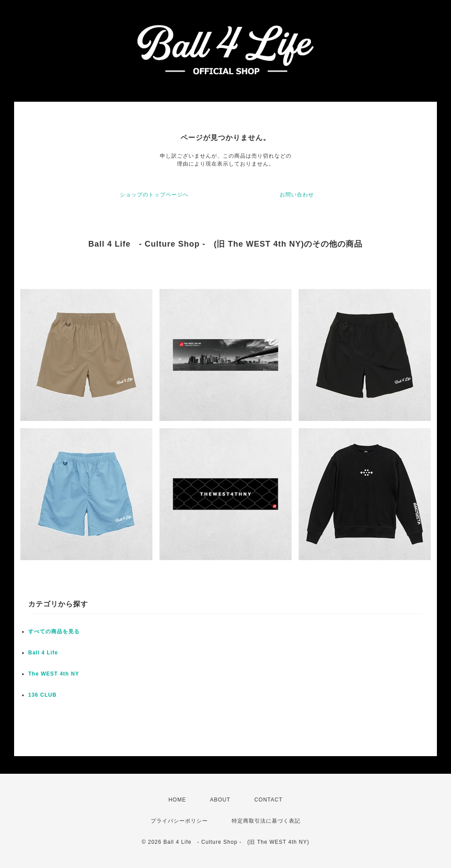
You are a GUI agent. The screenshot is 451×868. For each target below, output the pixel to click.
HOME (177, 800)
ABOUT (220, 800)
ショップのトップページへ (154, 195)
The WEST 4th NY (54, 674)
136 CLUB (43, 695)
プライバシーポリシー (179, 821)
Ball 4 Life (43, 653)
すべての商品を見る (54, 632)
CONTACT (268, 800)
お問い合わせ (297, 195)
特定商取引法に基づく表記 (266, 821)
